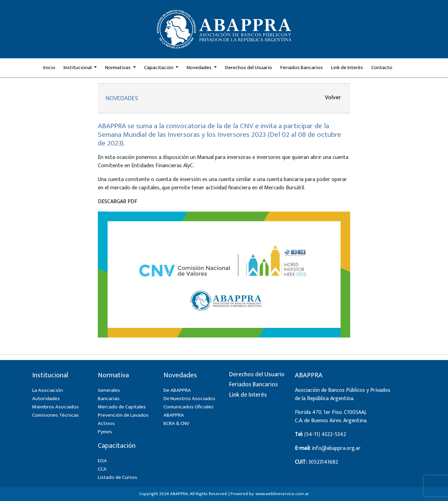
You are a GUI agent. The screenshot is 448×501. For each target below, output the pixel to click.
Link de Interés (347, 68)
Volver (333, 97)
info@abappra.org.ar (336, 448)
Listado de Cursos (118, 477)
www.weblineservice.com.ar (282, 494)
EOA (102, 461)
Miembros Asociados (55, 407)
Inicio (49, 68)
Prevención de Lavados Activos (123, 419)
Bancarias (109, 399)
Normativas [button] (118, 68)
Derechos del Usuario (249, 68)
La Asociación (48, 390)
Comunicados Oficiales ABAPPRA (189, 411)
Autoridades (46, 399)
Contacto (382, 68)
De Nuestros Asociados (189, 399)
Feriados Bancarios (302, 68)
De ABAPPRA (177, 390)
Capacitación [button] (159, 68)
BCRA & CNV (176, 423)
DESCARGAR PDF (118, 202)
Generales (109, 390)
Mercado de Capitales (122, 407)
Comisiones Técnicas (55, 415)
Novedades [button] (200, 68)
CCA (102, 469)
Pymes (105, 432)
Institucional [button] (78, 68)
